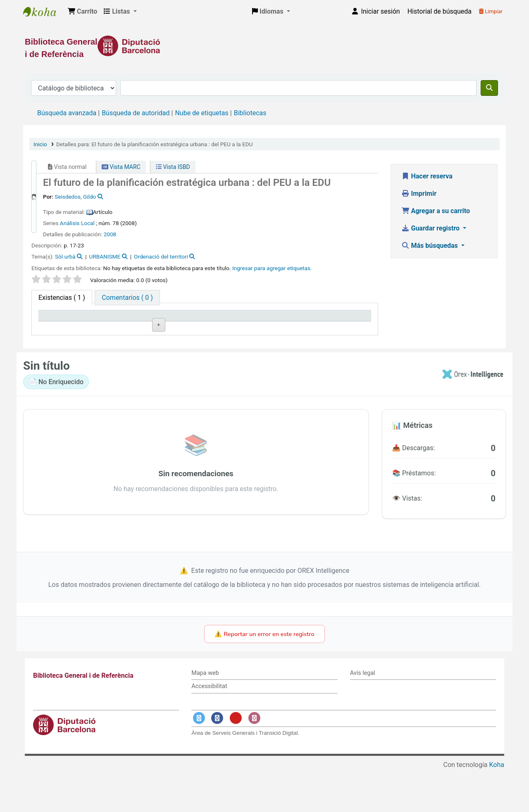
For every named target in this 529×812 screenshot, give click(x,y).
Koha (497, 807)
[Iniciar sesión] (375, 12)
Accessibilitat (209, 728)
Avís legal (363, 715)
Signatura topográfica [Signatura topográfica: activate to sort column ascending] (192, 323)
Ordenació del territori (161, 256)
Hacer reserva (427, 176)
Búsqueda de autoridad (136, 113)
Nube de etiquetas (201, 113)
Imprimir (419, 194)
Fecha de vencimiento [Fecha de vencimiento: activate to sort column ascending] (326, 323)
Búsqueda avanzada (67, 113)
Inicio (40, 144)
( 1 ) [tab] (62, 298)
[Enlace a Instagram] (254, 760)
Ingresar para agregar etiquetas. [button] (272, 268)
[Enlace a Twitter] (199, 760)
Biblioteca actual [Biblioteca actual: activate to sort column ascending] (133, 327)
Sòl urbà (65, 256)
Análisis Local (77, 223)
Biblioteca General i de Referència (44, 12)
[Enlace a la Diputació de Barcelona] (264, 46)
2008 (110, 234)
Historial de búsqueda (440, 11)
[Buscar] (489, 88)
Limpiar (491, 11)
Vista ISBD (173, 167)
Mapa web (205, 715)
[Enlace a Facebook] (217, 760)
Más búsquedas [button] (430, 246)
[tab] (127, 298)
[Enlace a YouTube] (236, 760)
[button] (82, 12)
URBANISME (105, 256)
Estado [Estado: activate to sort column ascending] (252, 327)
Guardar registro (431, 228)
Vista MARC (121, 167)
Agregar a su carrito (436, 211)
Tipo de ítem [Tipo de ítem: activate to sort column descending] (61, 327)
